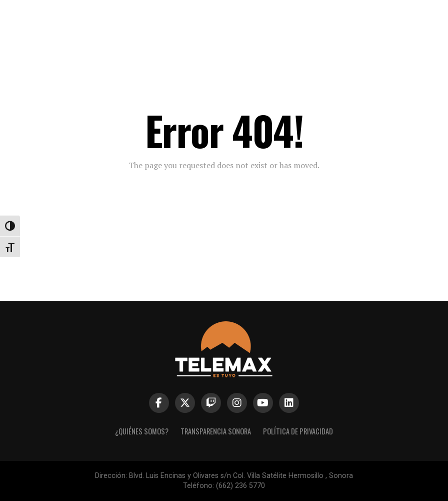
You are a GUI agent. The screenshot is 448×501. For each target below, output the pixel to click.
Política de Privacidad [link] (298, 431)
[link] (224, 17)
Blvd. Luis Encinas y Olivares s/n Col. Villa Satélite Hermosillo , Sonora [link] (241, 476)
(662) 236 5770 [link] (240, 486)
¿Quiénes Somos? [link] (142, 431)
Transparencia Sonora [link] (216, 431)
